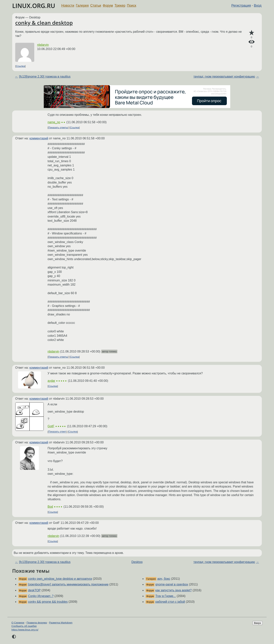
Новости (68, 6)
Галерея (82, 6)
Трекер (120, 6)
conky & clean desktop (44, 23)
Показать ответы (58, 127)
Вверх (258, 623)
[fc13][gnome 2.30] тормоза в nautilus (45, 77)
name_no (54, 122)
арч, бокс (164, 579)
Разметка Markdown (61, 623)
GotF (51, 426)
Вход (258, 6)
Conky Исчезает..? (41, 596)
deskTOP (34, 590)
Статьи (96, 6)
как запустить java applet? (173, 590)
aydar (51, 381)
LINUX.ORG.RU (34, 6)
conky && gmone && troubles (48, 602)
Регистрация (241, 6)
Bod (50, 507)
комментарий (39, 138)
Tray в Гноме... (166, 596)
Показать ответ (57, 432)
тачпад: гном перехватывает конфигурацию (224, 77)
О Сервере (18, 623)
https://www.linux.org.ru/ (25, 630)
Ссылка (20, 66)
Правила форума (37, 623)
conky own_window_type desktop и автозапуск (60, 579)
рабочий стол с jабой (170, 602)
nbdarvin (43, 45)
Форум (108, 6)
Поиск (132, 6)
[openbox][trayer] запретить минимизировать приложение (68, 584)
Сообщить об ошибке (24, 626)
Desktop (137, 562)
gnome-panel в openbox (172, 584)
